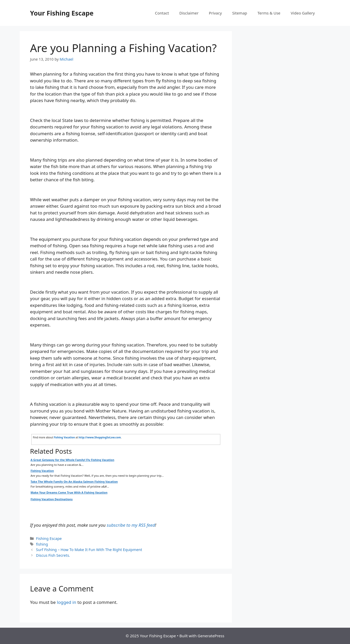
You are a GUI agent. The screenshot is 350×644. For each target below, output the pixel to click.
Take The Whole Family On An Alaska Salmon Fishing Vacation (74, 482)
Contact (162, 13)
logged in (67, 602)
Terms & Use (269, 13)
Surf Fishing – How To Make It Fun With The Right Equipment (89, 550)
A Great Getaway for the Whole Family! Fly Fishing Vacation (72, 460)
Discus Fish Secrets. (53, 555)
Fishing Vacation (64, 437)
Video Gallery (303, 13)
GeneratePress (211, 636)
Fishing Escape (49, 538)
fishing (42, 544)
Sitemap (240, 13)
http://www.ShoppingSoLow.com (100, 437)
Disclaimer (189, 13)
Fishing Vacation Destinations (52, 499)
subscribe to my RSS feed (131, 525)
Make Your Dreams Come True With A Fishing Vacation (69, 492)
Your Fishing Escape (62, 13)
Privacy (215, 13)
